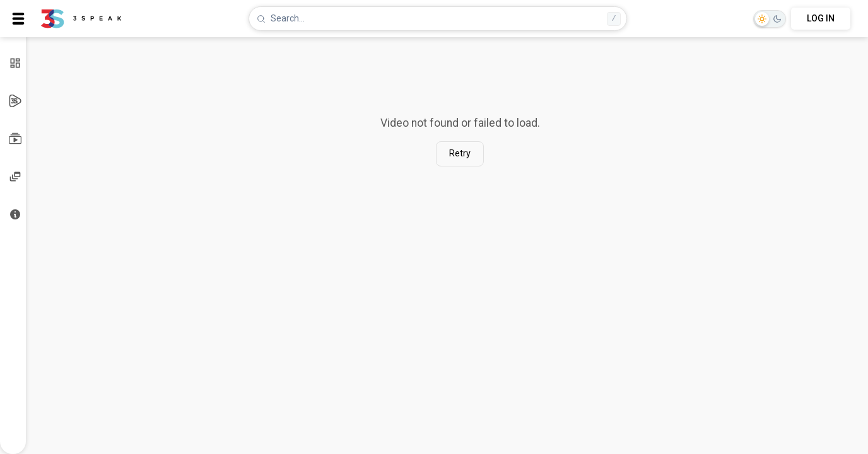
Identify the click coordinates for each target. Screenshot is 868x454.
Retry (460, 154)
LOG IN (821, 18)
